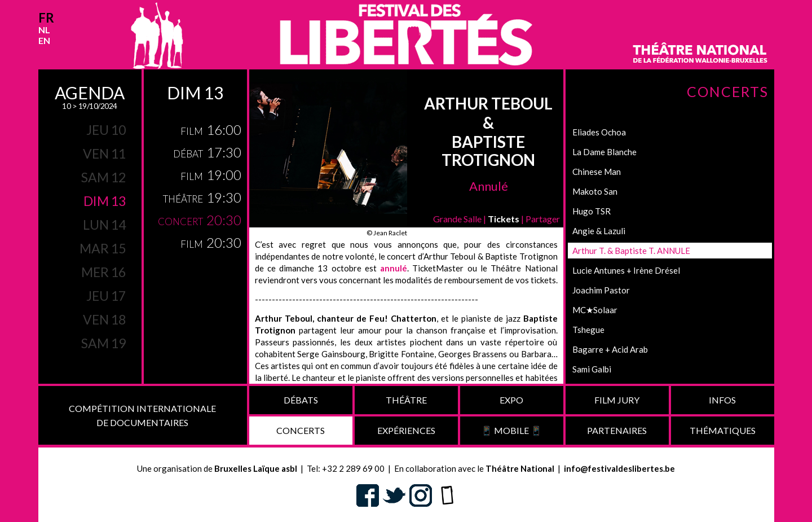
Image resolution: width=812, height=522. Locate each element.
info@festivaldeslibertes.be (619, 468)
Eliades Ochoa (599, 132)
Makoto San (595, 191)
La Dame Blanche (604, 152)
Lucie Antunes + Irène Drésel (626, 270)
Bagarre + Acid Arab (610, 349)
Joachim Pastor (601, 290)
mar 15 (103, 248)
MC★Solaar (595, 310)
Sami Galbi (592, 369)
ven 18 (104, 319)
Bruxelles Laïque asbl (256, 468)
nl (44, 30)
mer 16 (103, 272)
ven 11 (104, 153)
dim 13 (105, 201)
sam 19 (103, 343)
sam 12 (103, 177)
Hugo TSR (592, 211)
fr (46, 18)
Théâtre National (520, 468)
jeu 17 (106, 296)
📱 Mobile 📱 (511, 430)
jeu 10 (106, 130)
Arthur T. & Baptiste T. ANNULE (631, 251)
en (44, 40)
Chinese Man (597, 172)
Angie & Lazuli (599, 231)
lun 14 (104, 225)
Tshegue (588, 330)
